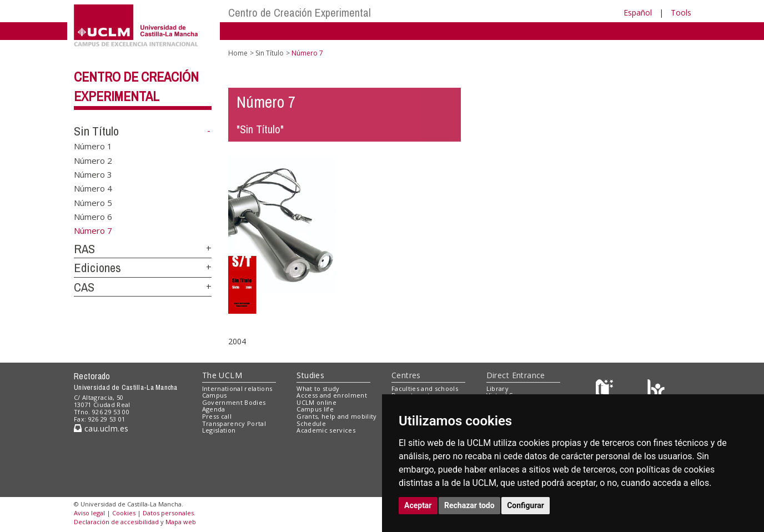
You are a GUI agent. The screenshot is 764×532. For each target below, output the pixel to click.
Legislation (219, 430)
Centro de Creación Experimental (300, 12)
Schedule (311, 423)
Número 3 (93, 174)
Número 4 (93, 188)
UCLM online (316, 402)
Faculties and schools (425, 388)
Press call (217, 416)
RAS (84, 249)
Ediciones (97, 268)
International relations (237, 388)
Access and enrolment (332, 395)
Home (238, 53)
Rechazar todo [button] (469, 505)
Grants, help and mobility (336, 416)
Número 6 (93, 217)
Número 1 (93, 146)
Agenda (214, 409)
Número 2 (93, 160)
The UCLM (222, 375)
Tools (681, 12)
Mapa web (181, 522)
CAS (84, 287)
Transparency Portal (234, 423)
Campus (215, 395)
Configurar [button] (526, 505)
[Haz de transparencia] (606, 391)
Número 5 (93, 202)
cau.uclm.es (101, 428)
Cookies (124, 513)
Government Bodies (234, 402)
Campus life (315, 409)
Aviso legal (89, 513)
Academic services (326, 430)
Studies (310, 375)
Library (497, 388)
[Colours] (656, 391)
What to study (318, 388)
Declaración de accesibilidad (116, 522)
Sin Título (96, 131)
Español (638, 12)
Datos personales (168, 513)
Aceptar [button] (418, 505)
